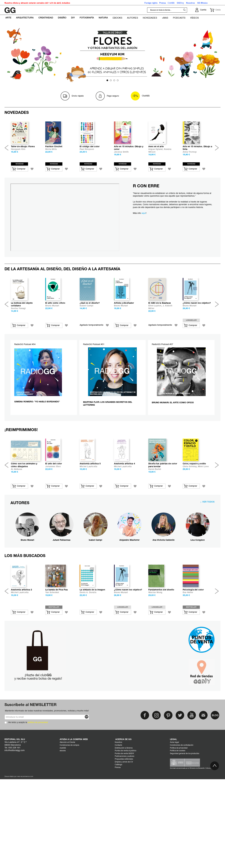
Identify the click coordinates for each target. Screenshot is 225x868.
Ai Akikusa (16, 541)
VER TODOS (208, 574)
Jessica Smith (121, 176)
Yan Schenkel (52, 688)
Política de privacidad (179, 844)
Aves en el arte (156, 171)
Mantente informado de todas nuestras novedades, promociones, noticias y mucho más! (47, 807)
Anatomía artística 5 (90, 536)
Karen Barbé (155, 541)
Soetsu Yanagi (18, 356)
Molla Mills (51, 173)
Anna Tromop (190, 176)
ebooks (63, 847)
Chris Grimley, (190, 539)
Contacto (118, 841)
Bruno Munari (52, 354)
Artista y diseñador (124, 351)
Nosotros (118, 838)
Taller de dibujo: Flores (23, 171)
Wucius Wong (155, 688)
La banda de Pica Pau (56, 686)
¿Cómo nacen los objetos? (197, 351)
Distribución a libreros (124, 844)
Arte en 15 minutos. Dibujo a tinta (197, 172)
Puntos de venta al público (126, 847)
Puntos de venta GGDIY (124, 849)
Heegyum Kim (18, 173)
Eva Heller (188, 688)
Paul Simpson (87, 173)
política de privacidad (38, 818)
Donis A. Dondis (88, 688)
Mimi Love (203, 539)
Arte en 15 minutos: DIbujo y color (129, 172)
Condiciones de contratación (182, 841)
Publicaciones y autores (124, 852)
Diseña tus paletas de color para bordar (163, 537)
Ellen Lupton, (155, 354)
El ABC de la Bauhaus (160, 351)
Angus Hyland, (156, 173)
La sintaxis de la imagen (92, 686)
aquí (144, 237)
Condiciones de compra (69, 841)
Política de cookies (178, 847)
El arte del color (54, 536)
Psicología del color (193, 686)
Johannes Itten (53, 539)
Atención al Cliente (67, 838)
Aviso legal (174, 838)
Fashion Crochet (54, 171)
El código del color (90, 171)
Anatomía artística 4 (124, 536)
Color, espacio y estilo (194, 536)
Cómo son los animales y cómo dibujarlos (24, 537)
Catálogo (118, 861)
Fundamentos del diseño (161, 686)
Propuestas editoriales (124, 855)
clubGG (63, 844)
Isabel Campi (86, 354)
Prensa (118, 863)
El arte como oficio (55, 351)
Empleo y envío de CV (124, 858)
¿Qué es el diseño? (90, 351)
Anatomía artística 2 (21, 686)
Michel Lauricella (88, 539)
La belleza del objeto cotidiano (22, 352)
